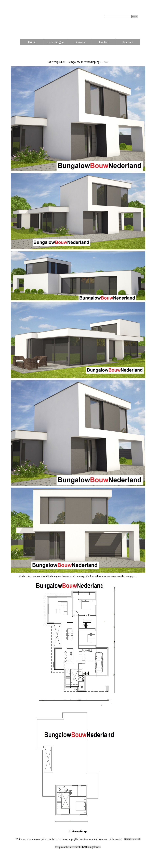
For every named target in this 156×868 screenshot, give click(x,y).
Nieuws (128, 42)
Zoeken (135, 17)
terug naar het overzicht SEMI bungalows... (78, 847)
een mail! (133, 839)
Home (32, 42)
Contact (104, 42)
